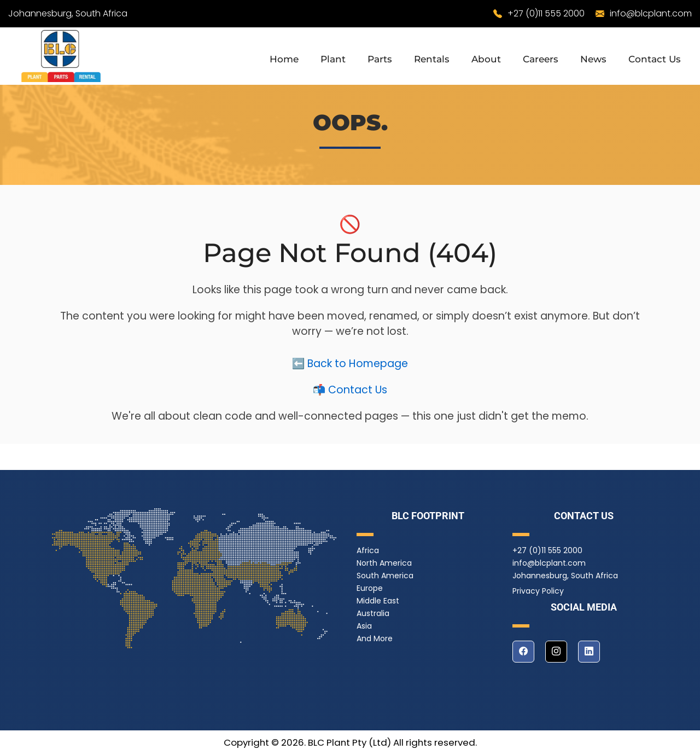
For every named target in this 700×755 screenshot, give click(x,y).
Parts (380, 59)
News (593, 59)
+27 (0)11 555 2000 (546, 13)
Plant (333, 59)
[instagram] (556, 652)
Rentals (432, 59)
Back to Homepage (358, 369)
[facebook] (523, 652)
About (486, 59)
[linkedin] (589, 652)
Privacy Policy (538, 591)
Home (284, 59)
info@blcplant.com (651, 13)
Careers (541, 59)
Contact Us (655, 59)
